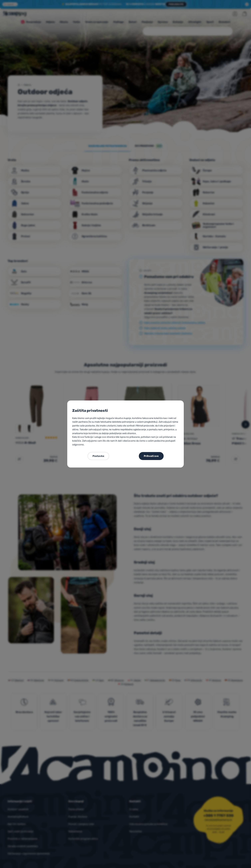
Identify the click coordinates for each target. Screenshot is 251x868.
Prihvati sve (151, 456)
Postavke (98, 456)
